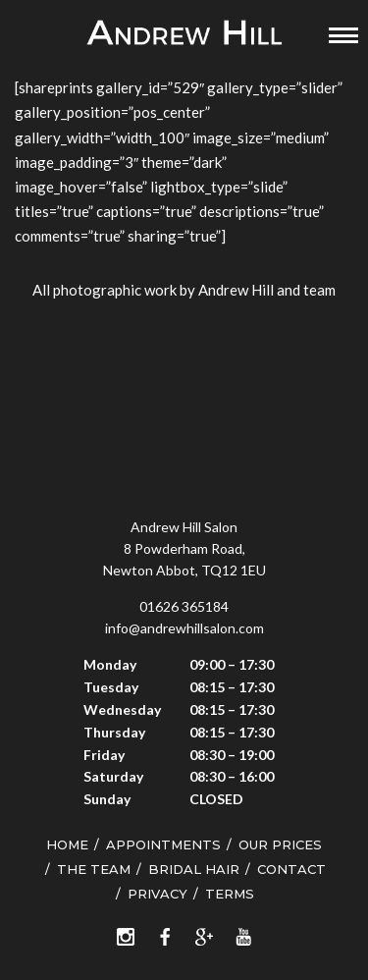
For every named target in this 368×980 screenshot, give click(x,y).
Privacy (158, 894)
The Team (94, 870)
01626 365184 (184, 606)
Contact (291, 870)
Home (67, 845)
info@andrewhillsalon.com (184, 628)
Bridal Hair (194, 870)
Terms (230, 894)
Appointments (163, 845)
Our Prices (280, 845)
